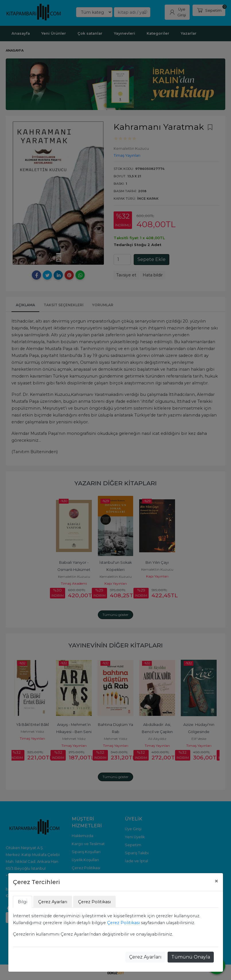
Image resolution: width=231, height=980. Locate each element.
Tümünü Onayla (191, 957)
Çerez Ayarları (145, 957)
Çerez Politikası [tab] (94, 902)
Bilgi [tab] (23, 902)
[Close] (216, 881)
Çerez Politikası (123, 923)
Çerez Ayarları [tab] (53, 902)
